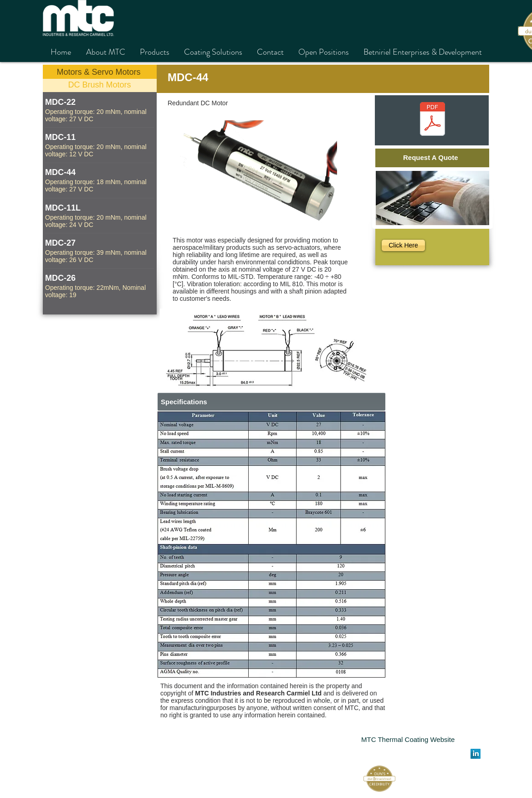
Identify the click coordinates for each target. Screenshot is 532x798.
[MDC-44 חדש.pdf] (432, 120)
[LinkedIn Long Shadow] (476, 754)
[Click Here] (403, 245)
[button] (271, 544)
